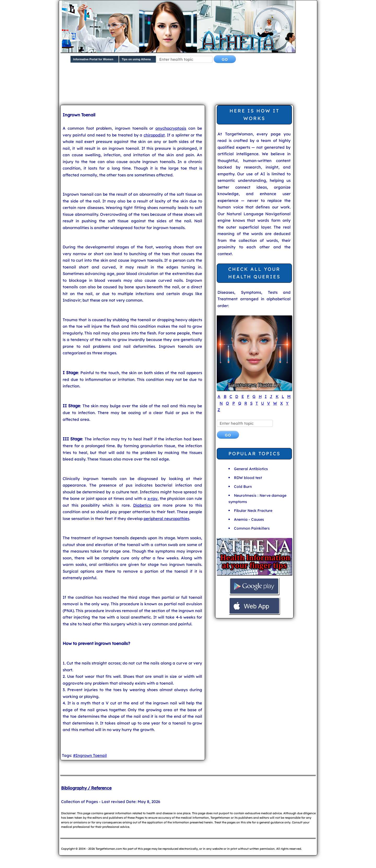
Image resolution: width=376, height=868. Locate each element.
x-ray (152, 498)
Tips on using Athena (136, 59)
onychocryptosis (171, 128)
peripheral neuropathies (166, 519)
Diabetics (142, 505)
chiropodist (154, 135)
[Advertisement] (187, 85)
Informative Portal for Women (93, 59)
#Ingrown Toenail (90, 755)
